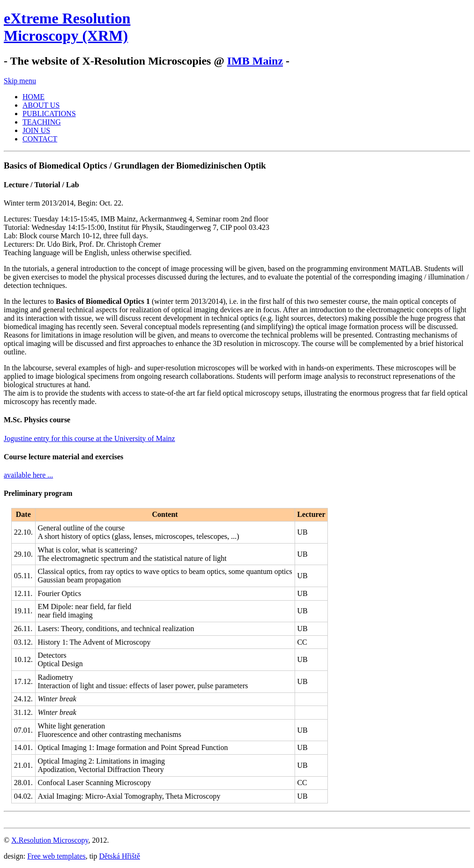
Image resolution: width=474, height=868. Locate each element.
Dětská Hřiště (120, 856)
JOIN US (36, 130)
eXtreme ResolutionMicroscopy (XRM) (67, 27)
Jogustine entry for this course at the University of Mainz (89, 438)
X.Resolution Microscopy (50, 840)
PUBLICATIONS (49, 114)
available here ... (28, 475)
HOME (33, 97)
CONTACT (40, 139)
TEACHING (42, 122)
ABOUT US (41, 105)
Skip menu (20, 81)
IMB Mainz (255, 61)
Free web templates (56, 856)
